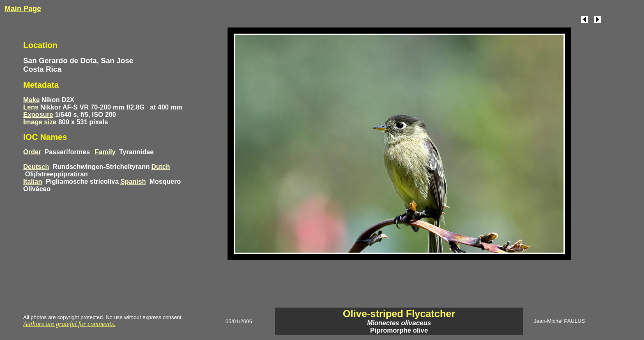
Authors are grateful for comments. (70, 324)
